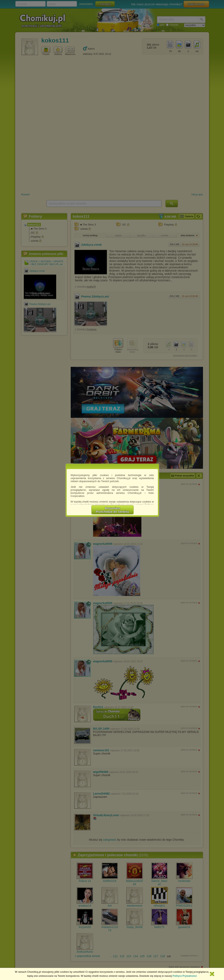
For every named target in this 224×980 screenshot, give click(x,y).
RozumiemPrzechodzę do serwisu (113, 510)
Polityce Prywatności (185, 976)
